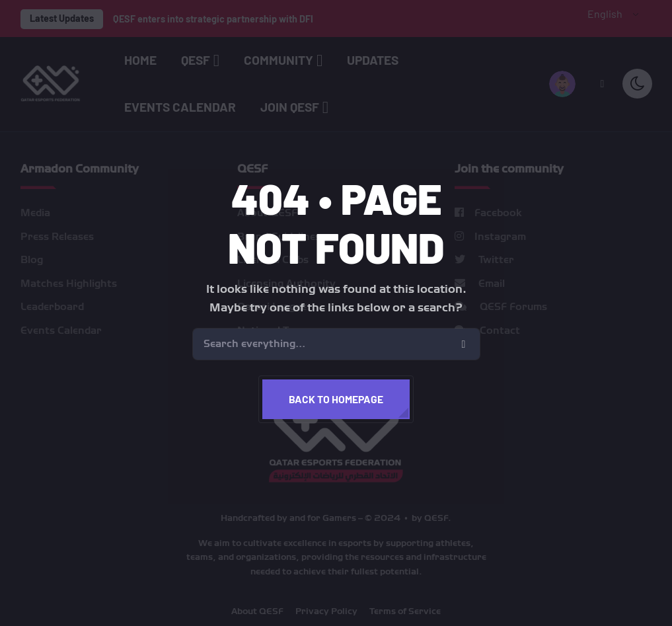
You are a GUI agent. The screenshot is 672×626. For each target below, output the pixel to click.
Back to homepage (336, 399)
